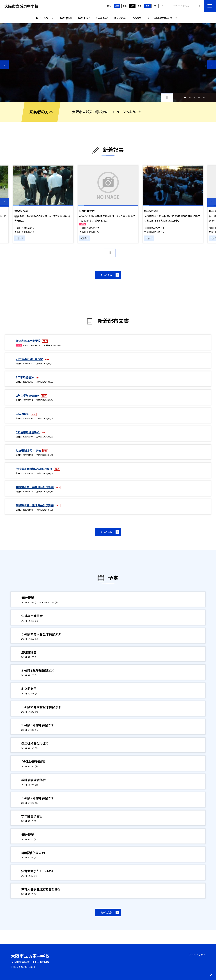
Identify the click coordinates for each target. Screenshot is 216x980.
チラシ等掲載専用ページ (163, 18)
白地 (125, 6)
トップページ (46, 18)
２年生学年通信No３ (28, 432)
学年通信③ (23, 414)
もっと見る (106, 275)
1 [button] (185, 98)
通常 (117, 6)
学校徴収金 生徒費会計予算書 (35, 505)
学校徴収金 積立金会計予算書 (35, 487)
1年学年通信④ (25, 377)
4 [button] (199, 98)
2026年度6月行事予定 (30, 359)
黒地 (132, 6)
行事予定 (102, 18)
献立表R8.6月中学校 (28, 341)
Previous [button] (4, 65)
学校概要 (66, 18)
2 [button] (190, 98)
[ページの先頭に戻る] (212, 976)
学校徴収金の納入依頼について (35, 469)
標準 (147, 6)
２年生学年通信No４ (28, 395)
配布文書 (120, 18)
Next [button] (212, 65)
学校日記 (84, 18)
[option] (108, 63)
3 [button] (194, 98)
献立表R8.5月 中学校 (29, 450)
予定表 (137, 18)
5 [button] (204, 98)
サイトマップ (198, 955)
